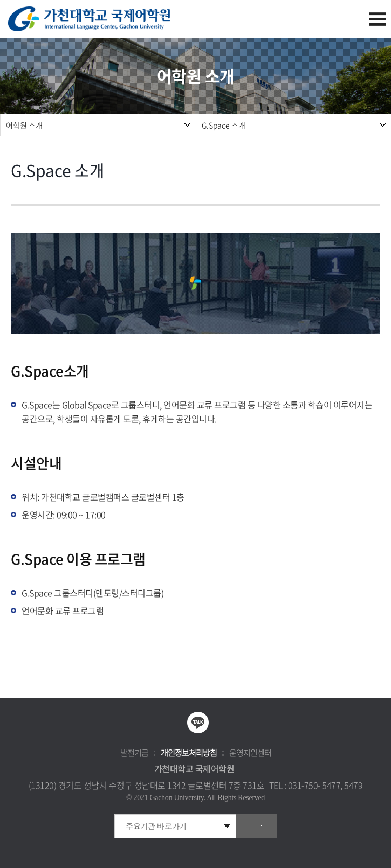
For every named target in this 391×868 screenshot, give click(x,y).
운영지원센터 (250, 753)
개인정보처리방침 (189, 753)
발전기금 (134, 753)
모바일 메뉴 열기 (377, 19)
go (256, 826)
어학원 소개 (24, 125)
